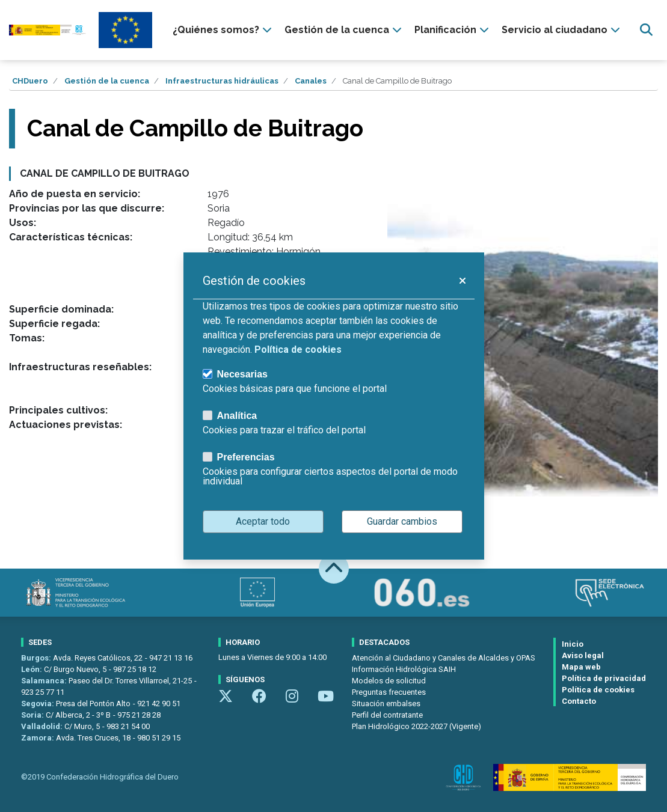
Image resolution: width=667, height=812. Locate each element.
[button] (462, 281)
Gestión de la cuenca (107, 81)
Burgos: (37, 658)
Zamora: (38, 738)
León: (32, 669)
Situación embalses (386, 704)
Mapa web (581, 667)
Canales (311, 81)
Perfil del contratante (387, 715)
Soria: (33, 715)
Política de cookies (598, 690)
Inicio (573, 644)
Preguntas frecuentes (389, 692)
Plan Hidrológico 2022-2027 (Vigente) (416, 726)
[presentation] (224, 30)
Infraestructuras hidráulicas (222, 81)
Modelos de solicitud (389, 681)
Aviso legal (583, 655)
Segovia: (38, 704)
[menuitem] (224, 30)
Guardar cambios (402, 521)
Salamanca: (45, 681)
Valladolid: (43, 726)
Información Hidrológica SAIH (404, 669)
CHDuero (30, 81)
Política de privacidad (604, 678)
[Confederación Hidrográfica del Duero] (48, 30)
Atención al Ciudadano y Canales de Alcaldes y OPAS (444, 658)
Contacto (579, 701)
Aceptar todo (263, 521)
